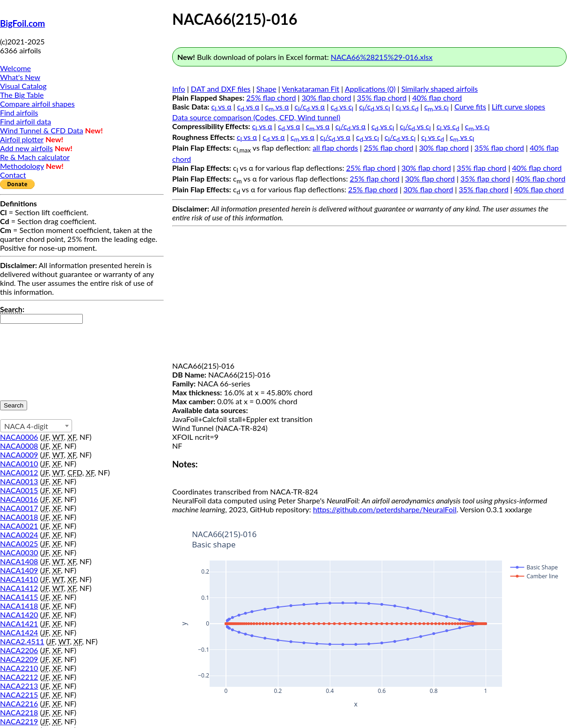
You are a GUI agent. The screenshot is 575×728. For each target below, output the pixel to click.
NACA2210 (19, 668)
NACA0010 (19, 463)
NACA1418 (19, 606)
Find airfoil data (25, 121)
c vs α (222, 106)
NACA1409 (19, 570)
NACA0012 (19, 472)
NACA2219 (19, 721)
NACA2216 (19, 703)
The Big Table (22, 95)
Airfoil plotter (22, 139)
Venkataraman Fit (310, 89)
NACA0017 (19, 508)
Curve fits (470, 106)
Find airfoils (19, 113)
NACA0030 (19, 552)
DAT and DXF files (221, 89)
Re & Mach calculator (35, 157)
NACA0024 (19, 535)
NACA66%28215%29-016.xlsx (382, 57)
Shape (266, 89)
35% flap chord (382, 98)
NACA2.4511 (22, 641)
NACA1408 (19, 561)
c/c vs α (310, 106)
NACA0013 (19, 481)
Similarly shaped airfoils (440, 89)
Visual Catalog (23, 86)
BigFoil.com (22, 23)
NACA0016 (19, 499)
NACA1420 (19, 615)
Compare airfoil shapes (37, 104)
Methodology (22, 166)
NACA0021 (19, 526)
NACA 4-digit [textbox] (26, 426)
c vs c (342, 106)
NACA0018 (19, 517)
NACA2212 (19, 677)
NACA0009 (19, 455)
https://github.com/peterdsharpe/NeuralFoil (385, 509)
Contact (13, 175)
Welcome (15, 68)
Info (179, 89)
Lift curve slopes (518, 106)
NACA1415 (19, 597)
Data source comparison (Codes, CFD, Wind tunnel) (256, 117)
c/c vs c (374, 106)
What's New (20, 77)
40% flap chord (437, 98)
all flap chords (335, 148)
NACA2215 (19, 695)
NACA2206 (19, 650)
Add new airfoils (26, 148)
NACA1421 (19, 623)
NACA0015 (19, 490)
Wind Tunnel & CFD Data (42, 130)
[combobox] (36, 426)
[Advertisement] (369, 296)
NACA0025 (19, 543)
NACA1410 (19, 579)
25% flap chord (271, 98)
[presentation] (38, 357)
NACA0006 (19, 437)
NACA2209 (19, 659)
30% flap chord (327, 98)
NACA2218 (19, 712)
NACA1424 (19, 632)
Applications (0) (370, 89)
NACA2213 (19, 686)
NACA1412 (19, 588)
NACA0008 (19, 446)
